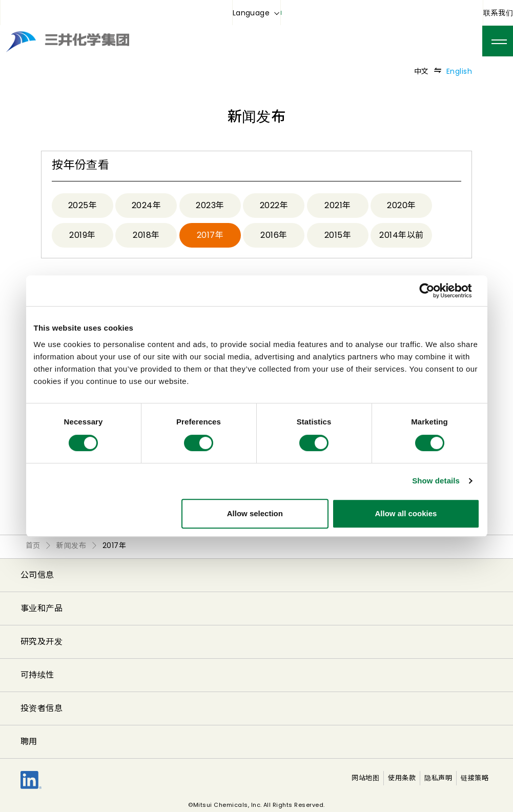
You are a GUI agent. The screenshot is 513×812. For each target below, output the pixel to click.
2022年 (274, 205)
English (459, 71)
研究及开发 (42, 642)
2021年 (337, 205)
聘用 (29, 742)
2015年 (338, 235)
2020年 (401, 205)
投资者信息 (42, 708)
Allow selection (255, 513)
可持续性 (37, 675)
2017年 (210, 235)
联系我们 (498, 13)
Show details (436, 481)
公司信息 (37, 575)
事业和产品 (42, 608)
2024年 (146, 205)
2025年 (83, 205)
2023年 (210, 205)
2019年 (82, 235)
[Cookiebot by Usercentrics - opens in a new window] (435, 291)
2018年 (146, 235)
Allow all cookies (406, 513)
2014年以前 (401, 235)
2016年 (274, 235)
